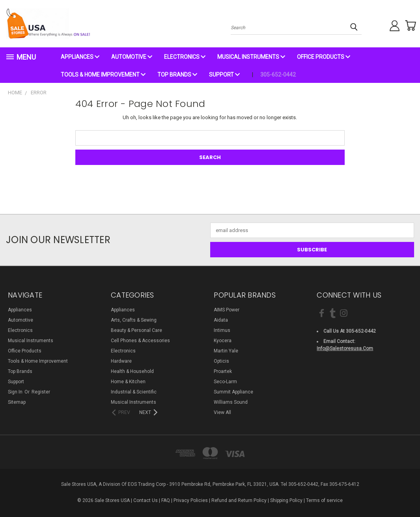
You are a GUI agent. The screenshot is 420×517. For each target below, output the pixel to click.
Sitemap (17, 402)
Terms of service (324, 500)
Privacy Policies (191, 500)
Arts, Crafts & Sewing (134, 320)
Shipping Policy (286, 500)
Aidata (221, 320)
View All (222, 412)
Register (41, 392)
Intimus (222, 330)
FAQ (166, 500)
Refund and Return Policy (239, 500)
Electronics (185, 57)
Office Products (324, 57)
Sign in (16, 392)
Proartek (223, 371)
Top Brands (177, 75)
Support (224, 75)
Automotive (132, 57)
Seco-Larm (225, 382)
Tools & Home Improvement (103, 75)
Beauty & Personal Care (136, 330)
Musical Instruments (251, 57)
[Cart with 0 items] (408, 26)
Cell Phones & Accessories (140, 341)
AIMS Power (227, 310)
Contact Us (146, 500)
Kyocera (223, 341)
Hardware (121, 361)
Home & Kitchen (128, 382)
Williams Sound (231, 402)
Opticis (221, 361)
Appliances (80, 57)
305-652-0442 (278, 75)
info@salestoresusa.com (345, 348)
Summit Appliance (233, 392)
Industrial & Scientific (134, 392)
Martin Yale (226, 351)
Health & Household (132, 371)
